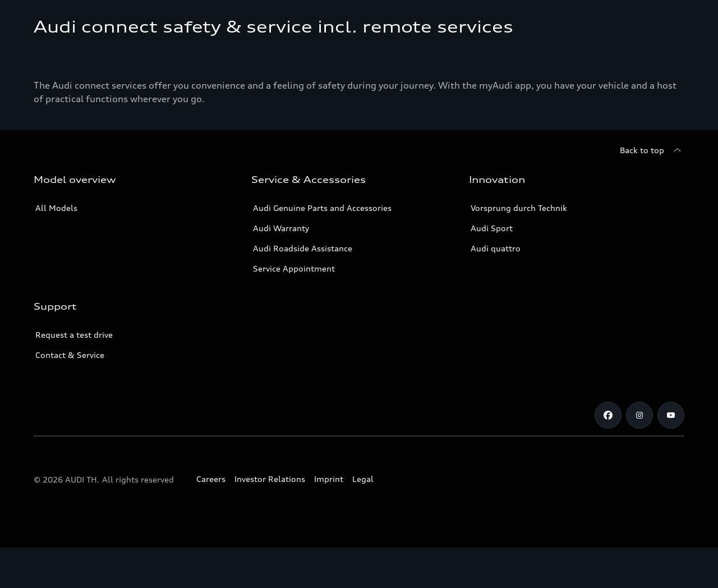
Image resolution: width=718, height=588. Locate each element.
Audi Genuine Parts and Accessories (322, 248)
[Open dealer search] (608, 20)
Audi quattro (496, 289)
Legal (363, 519)
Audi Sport (492, 268)
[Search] (671, 20)
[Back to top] (652, 191)
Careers (211, 519)
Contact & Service (70, 395)
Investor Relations (270, 519)
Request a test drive (74, 375)
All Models (56, 248)
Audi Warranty (281, 268)
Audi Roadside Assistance (303, 289)
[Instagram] (639, 456)
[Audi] (53, 20)
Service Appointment (294, 309)
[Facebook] (608, 456)
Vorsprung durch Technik (519, 248)
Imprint (329, 519)
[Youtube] (671, 456)
